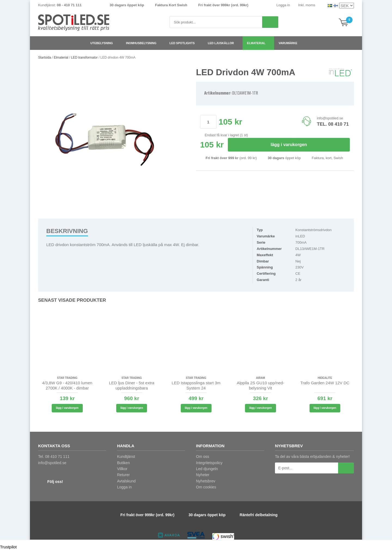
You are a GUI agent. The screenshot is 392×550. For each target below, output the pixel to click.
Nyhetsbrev (206, 481)
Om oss (203, 457)
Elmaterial (258, 43)
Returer (123, 475)
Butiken (123, 463)
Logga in (283, 5)
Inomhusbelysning (143, 43)
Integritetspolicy (209, 463)
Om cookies (206, 487)
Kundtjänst (126, 457)
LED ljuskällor (223, 43)
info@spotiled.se (330, 118)
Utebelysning (104, 43)
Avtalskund (126, 481)
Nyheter (203, 475)
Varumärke (290, 43)
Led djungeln (207, 469)
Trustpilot (8, 547)
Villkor (122, 469)
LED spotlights (184, 43)
